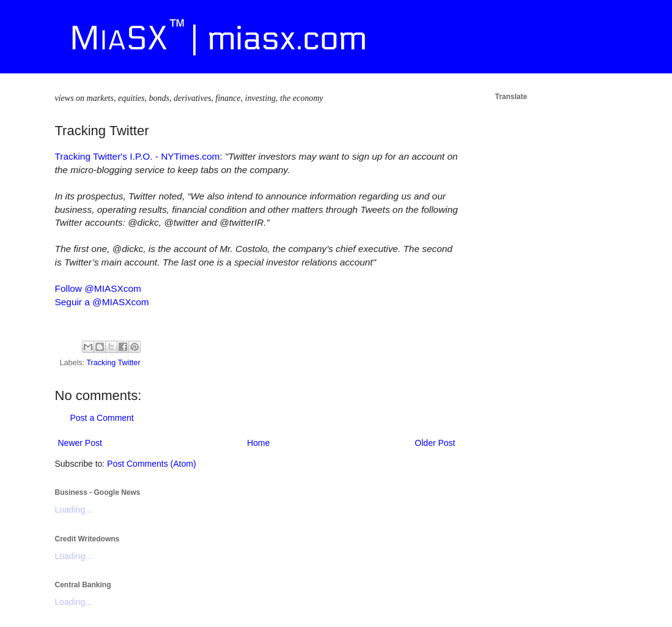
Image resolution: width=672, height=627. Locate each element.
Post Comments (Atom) (151, 464)
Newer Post (80, 443)
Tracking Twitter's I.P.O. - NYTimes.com (138, 156)
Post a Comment (102, 418)
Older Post (435, 443)
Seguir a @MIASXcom (102, 302)
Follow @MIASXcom (98, 288)
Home (258, 443)
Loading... (74, 510)
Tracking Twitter (113, 363)
